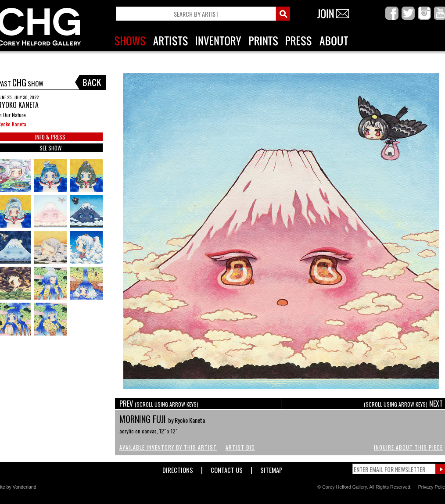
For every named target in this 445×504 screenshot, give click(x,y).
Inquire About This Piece (408, 447)
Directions (178, 468)
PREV (159, 404)
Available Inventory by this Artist (168, 447)
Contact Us (227, 468)
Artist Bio (240, 447)
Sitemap (271, 468)
